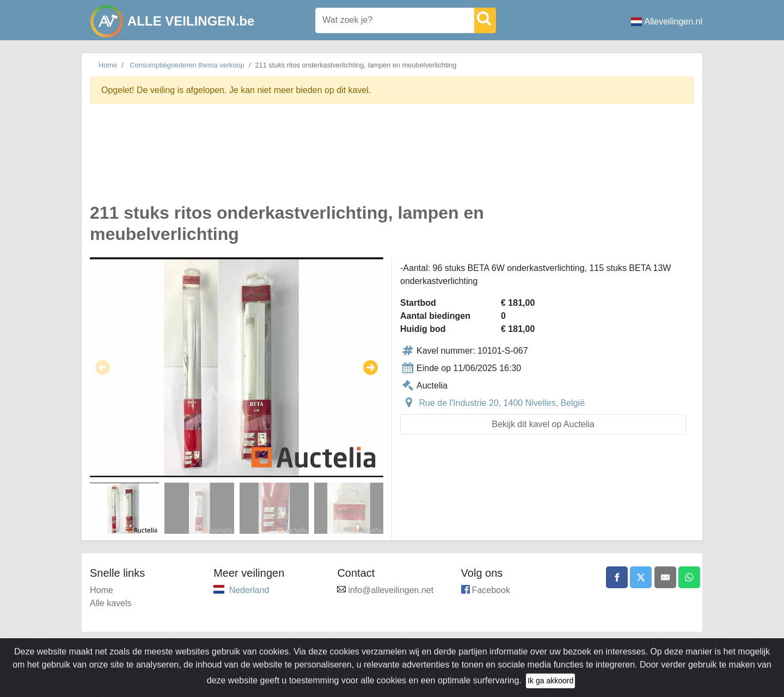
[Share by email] (665, 577)
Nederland (249, 590)
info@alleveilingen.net (391, 590)
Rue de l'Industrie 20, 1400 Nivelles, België (502, 403)
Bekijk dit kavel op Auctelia (543, 424)
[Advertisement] (392, 160)
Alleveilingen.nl (667, 21)
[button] (103, 367)
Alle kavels (111, 603)
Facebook (491, 590)
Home (108, 65)
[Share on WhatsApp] (689, 577)
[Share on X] (641, 577)
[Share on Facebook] (617, 577)
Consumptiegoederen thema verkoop (187, 65)
